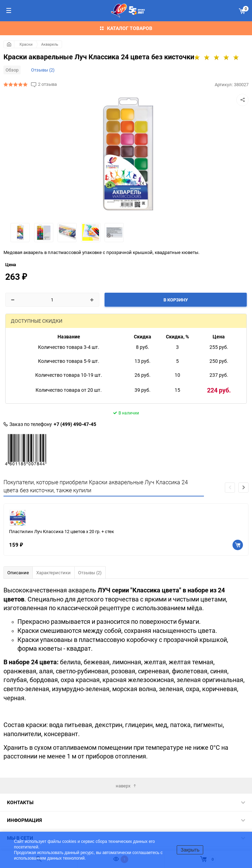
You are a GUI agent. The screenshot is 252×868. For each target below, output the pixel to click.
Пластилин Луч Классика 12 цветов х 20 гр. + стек (62, 531)
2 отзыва (47, 84)
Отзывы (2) (43, 70)
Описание (18, 573)
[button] (243, 488)
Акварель (50, 44)
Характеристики (54, 573)
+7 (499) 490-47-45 (75, 424)
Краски (26, 44)
